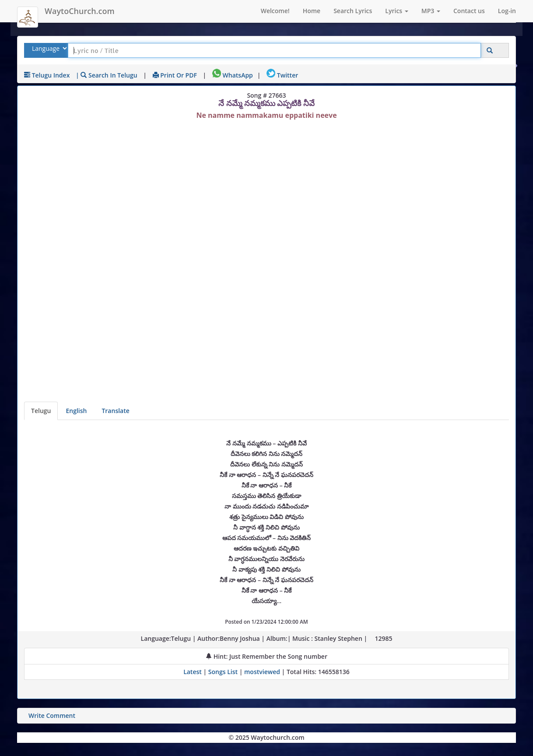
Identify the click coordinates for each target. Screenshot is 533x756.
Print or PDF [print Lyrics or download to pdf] (175, 75)
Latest (193, 672)
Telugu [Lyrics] (41, 411)
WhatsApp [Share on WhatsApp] (233, 75)
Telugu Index (47, 75)
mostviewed (262, 672)
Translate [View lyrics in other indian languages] (115, 411)
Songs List (223, 672)
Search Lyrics (353, 11)
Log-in (507, 11)
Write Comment (52, 715)
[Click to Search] (490, 51)
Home (312, 11)
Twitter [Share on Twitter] (282, 75)
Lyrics (396, 11)
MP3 (431, 11)
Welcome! (275, 11)
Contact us (469, 11)
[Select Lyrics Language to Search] (48, 48)
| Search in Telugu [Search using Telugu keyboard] (107, 75)
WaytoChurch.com (80, 11)
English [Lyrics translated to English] (76, 411)
